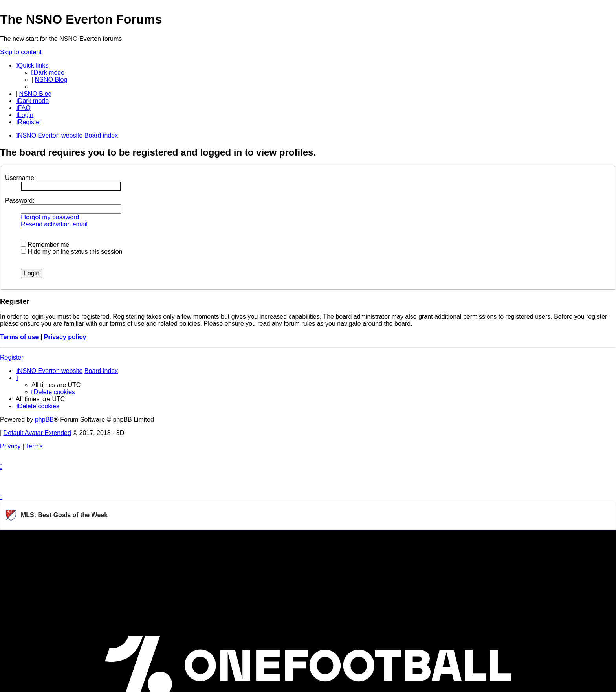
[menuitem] (23, 108)
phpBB (44, 419)
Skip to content (21, 52)
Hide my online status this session (71, 252)
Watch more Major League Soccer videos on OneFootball (540, 540)
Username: (20, 178)
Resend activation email (54, 224)
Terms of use (19, 337)
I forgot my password (50, 217)
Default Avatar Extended (37, 433)
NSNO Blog (51, 80)
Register (12, 357)
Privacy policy (65, 337)
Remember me (45, 245)
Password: (20, 201)
